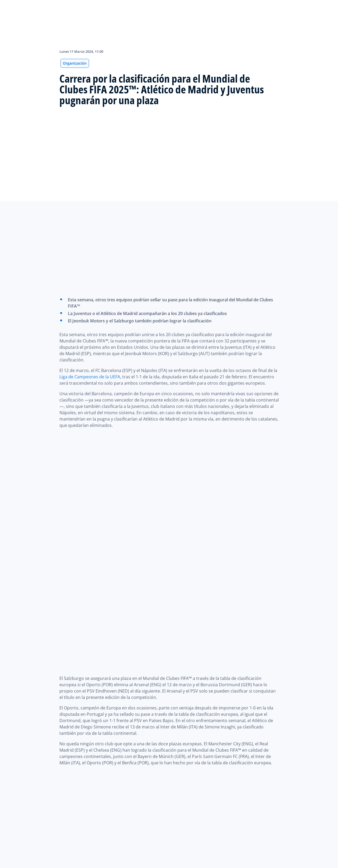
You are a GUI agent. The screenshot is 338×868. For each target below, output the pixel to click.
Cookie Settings (34, 864)
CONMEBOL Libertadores (193, 729)
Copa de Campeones (156, 660)
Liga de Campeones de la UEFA (90, 377)
